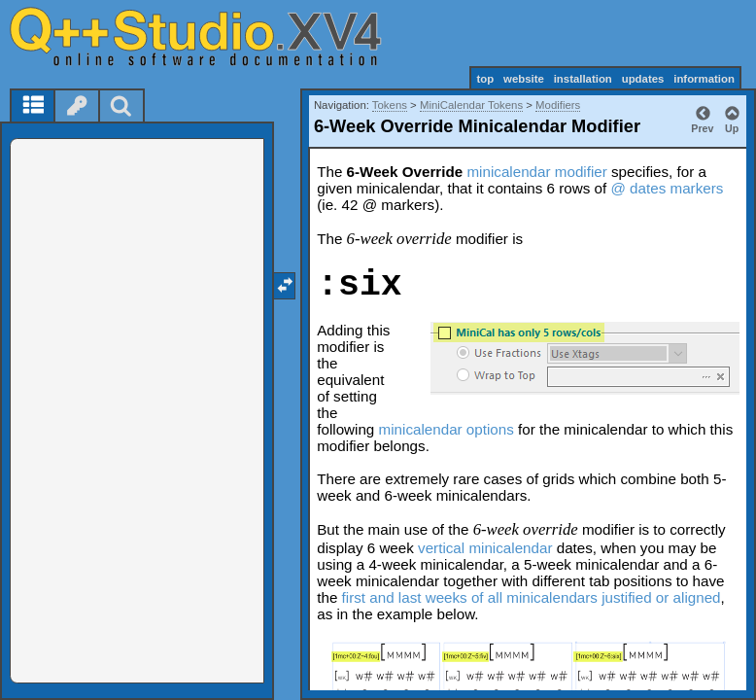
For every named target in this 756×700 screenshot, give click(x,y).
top (485, 79)
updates (643, 79)
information (704, 79)
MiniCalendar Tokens (471, 105)
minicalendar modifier (536, 172)
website (524, 79)
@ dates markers (667, 188)
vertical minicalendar (485, 548)
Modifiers (558, 105)
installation (583, 79)
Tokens (390, 105)
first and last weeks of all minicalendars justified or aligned (532, 597)
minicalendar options (447, 429)
